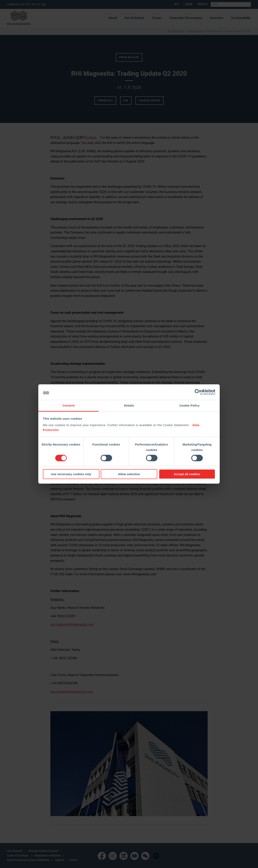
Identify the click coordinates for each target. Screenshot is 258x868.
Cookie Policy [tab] (189, 405)
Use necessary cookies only (71, 474)
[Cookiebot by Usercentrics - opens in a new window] (198, 392)
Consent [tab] (69, 405)
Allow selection (129, 474)
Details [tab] (129, 405)
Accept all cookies (187, 474)
